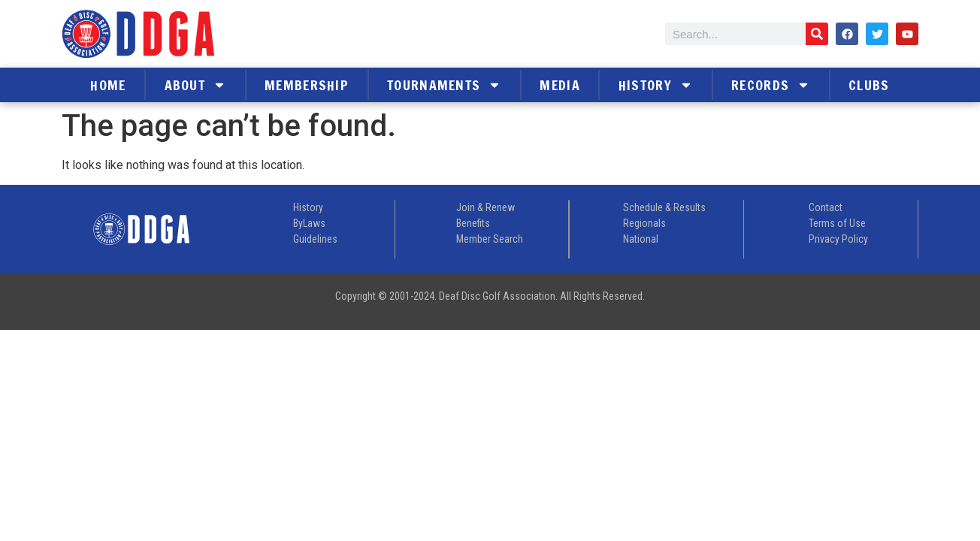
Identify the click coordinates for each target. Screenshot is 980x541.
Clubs (869, 85)
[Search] (817, 34)
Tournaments (444, 85)
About (196, 85)
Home (108, 85)
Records (771, 85)
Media (560, 85)
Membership (307, 85)
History (656, 85)
